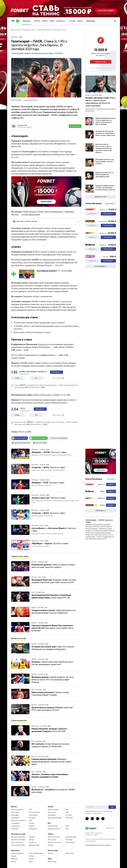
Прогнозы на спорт (29, 30)
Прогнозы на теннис (18, 845)
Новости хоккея (53, 810)
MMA (67, 826)
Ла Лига (32, 823)
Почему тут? (92, 214)
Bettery (14, 862)
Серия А (32, 826)
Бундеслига (33, 829)
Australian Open (71, 837)
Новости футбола (17, 810)
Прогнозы (27, 21)
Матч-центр (15, 812)
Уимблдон (69, 840)
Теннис (52, 21)
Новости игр (52, 862)
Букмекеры (91, 21)
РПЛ (31, 810)
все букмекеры (110, 204)
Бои (49, 823)
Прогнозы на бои (17, 842)
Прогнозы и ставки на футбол (27, 221)
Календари (15, 815)
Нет (36, 378)
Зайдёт (17, 378)
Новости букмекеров (36, 853)
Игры (50, 859)
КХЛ (67, 810)
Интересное (15, 826)
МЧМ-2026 (69, 818)
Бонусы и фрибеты (18, 853)
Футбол (37, 21)
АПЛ (31, 820)
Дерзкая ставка (34, 845)
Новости (51, 853)
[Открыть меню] (13, 21)
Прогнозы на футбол (44, 30)
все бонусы (111, 479)
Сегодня (72, 21)
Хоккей (45, 21)
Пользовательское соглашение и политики (98, 845)
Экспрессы (61, 21)
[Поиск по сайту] (116, 21)
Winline (31, 856)
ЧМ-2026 (32, 818)
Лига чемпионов (34, 812)
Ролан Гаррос (70, 842)
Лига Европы (33, 815)
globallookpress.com (31, 100)
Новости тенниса (54, 837)
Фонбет (14, 856)
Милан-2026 (70, 853)
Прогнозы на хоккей (18, 840)
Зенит (31, 862)
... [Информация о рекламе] (80, 178)
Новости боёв (53, 826)
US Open (51, 845)
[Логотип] (18, 21)
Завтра (80, 21)
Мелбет (32, 859)
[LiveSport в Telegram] (87, 819)
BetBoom (14, 859)
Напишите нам (110, 828)
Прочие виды (53, 850)
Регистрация (108, 214)
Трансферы (15, 818)
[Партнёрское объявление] (101, 52)
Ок (112, 807)
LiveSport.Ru (17, 30)
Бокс (67, 829)
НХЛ (67, 812)
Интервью (15, 829)
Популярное (15, 823)
